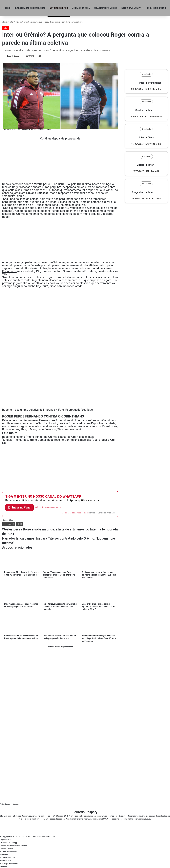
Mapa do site (5, 861)
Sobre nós (4, 855)
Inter (12, 22)
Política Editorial (7, 849)
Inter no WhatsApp (131, 8)
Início (8, 8)
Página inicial (5, 840)
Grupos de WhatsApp (9, 843)
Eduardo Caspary (14, 56)
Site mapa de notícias (9, 864)
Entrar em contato (7, 858)
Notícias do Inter (59, 8)
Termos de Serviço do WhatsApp (102, 513)
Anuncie (3, 867)
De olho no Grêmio (156, 8)
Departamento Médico (105, 8)
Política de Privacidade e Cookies (14, 846)
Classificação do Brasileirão (30, 8)
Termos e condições (8, 852)
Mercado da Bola (81, 8)
